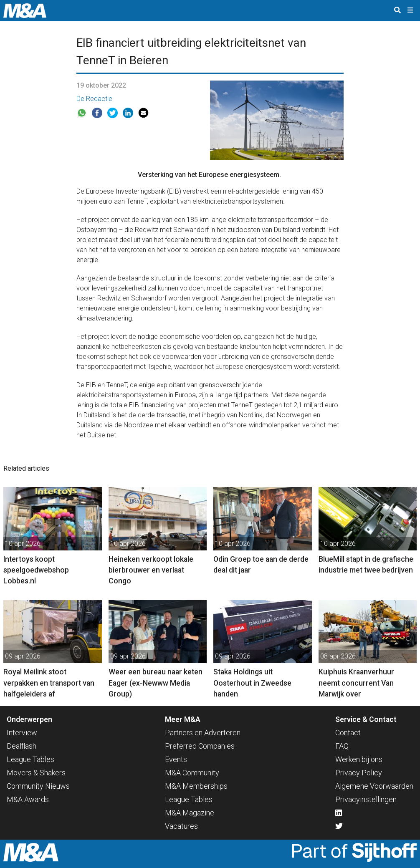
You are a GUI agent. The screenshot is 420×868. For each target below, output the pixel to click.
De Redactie (94, 99)
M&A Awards (28, 799)
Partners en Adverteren (203, 733)
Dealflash (22, 746)
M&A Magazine (190, 813)
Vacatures (181, 826)
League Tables (30, 759)
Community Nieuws (38, 786)
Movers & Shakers (36, 773)
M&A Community (192, 773)
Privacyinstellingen (366, 799)
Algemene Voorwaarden (374, 786)
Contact (348, 733)
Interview (22, 733)
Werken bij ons (359, 759)
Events (176, 759)
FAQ (342, 746)
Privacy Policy (359, 773)
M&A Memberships (196, 786)
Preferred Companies (200, 746)
